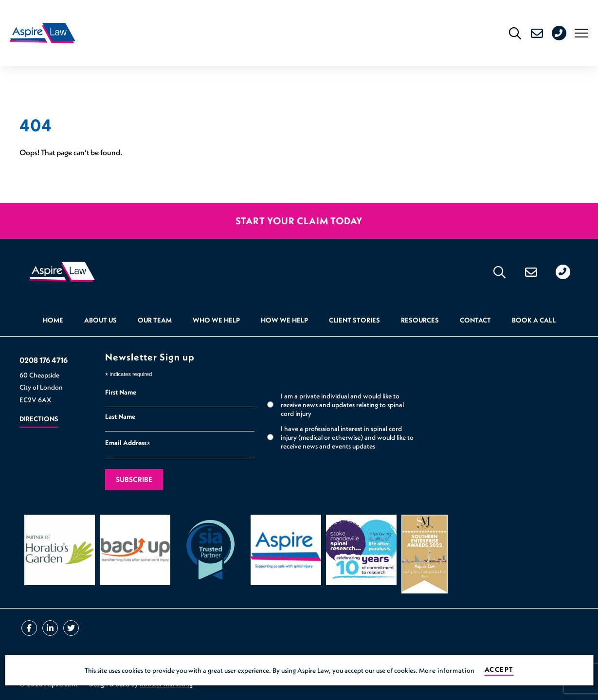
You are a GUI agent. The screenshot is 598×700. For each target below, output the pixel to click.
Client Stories (354, 321)
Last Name (120, 417)
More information (447, 670)
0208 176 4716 (567, 33)
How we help (284, 321)
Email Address (128, 444)
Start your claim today (299, 221)
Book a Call (534, 321)
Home (53, 321)
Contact (475, 321)
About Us (100, 321)
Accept (499, 670)
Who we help (216, 321)
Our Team (155, 321)
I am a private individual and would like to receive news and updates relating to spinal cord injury (342, 405)
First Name (121, 393)
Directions (39, 419)
